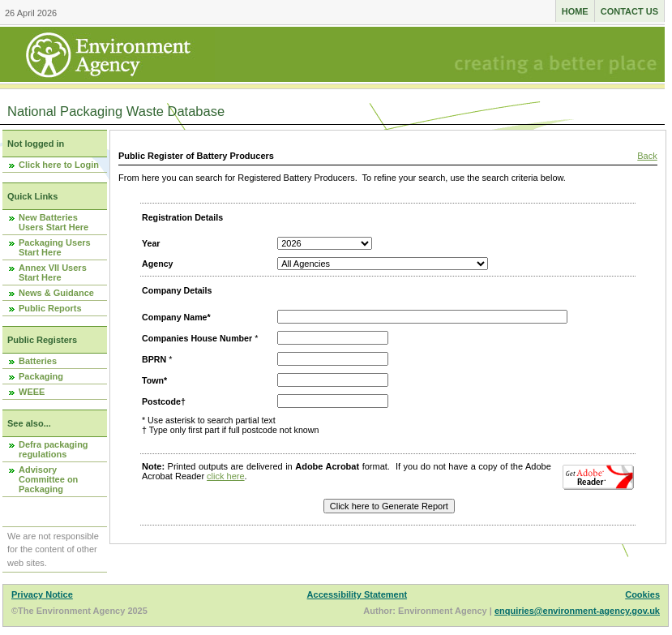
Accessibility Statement (357, 594)
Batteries (38, 361)
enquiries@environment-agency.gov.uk (577, 611)
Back (647, 156)
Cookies (642, 594)
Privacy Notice (42, 594)
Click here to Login (59, 165)
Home (575, 11)
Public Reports (50, 308)
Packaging (41, 376)
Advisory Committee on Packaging (48, 479)
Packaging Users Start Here (55, 247)
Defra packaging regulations (54, 449)
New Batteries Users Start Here (54, 222)
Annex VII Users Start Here (53, 272)
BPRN (154, 359)
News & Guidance (56, 293)
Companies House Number (197, 338)
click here (225, 476)
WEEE (32, 392)
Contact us (629, 11)
